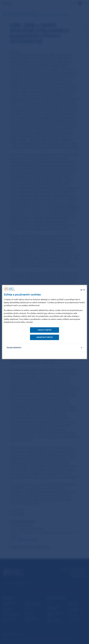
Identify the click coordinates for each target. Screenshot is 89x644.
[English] (83, 290)
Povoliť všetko (45, 330)
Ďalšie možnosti (14, 348)
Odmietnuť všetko (45, 337)
